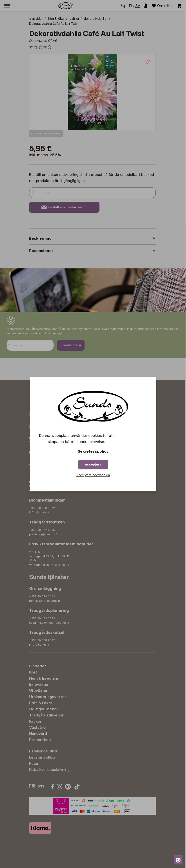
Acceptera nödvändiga (93, 475)
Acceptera (93, 464)
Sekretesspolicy (93, 451)
